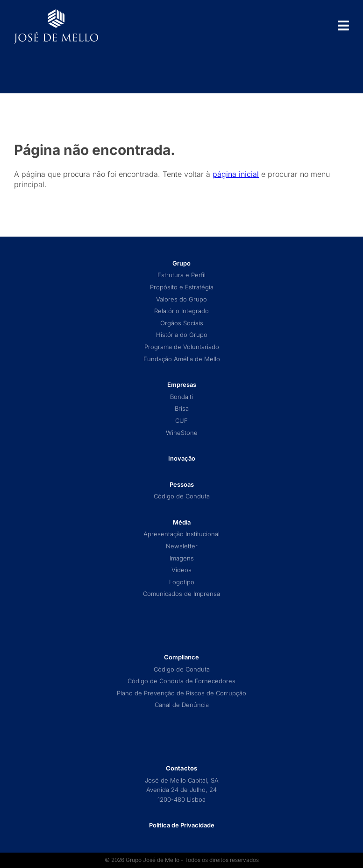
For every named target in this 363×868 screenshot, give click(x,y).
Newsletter (182, 546)
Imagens (182, 558)
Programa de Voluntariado (182, 347)
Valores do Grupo (181, 299)
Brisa (182, 409)
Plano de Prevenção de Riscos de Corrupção (181, 693)
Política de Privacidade (182, 825)
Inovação (182, 458)
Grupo (181, 263)
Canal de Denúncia (182, 705)
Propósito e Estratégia (182, 287)
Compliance (181, 657)
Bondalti (181, 397)
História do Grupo (182, 335)
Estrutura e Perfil (181, 275)
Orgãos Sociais (182, 323)
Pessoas (182, 485)
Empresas (182, 385)
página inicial (236, 174)
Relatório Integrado (181, 311)
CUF (181, 421)
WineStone (182, 433)
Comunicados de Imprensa (181, 594)
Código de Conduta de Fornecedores (181, 681)
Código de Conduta (182, 496)
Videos (181, 570)
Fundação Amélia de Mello (182, 359)
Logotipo (182, 582)
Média (182, 522)
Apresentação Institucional (181, 534)
